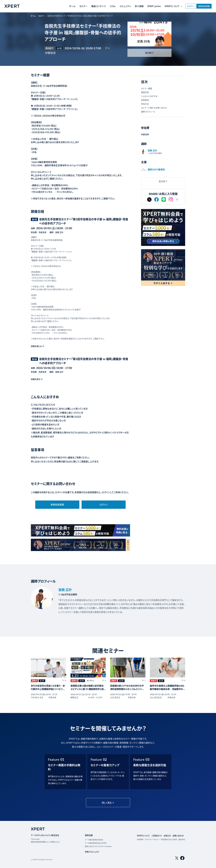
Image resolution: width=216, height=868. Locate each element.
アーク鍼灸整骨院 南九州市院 (96, 843)
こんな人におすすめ (149, 96)
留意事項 (145, 100)
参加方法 (145, 104)
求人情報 (131, 6)
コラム (104, 6)
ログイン (186, 6)
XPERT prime (146, 6)
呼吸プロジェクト (92, 852)
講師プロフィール (148, 112)
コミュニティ (117, 6)
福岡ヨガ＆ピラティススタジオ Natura (98, 846)
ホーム (64, 6)
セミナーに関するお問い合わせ (154, 108)
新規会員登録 (203, 6)
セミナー (75, 6)
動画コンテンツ (90, 6)
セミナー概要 (147, 88)
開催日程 (145, 92)
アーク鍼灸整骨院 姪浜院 (94, 839)
